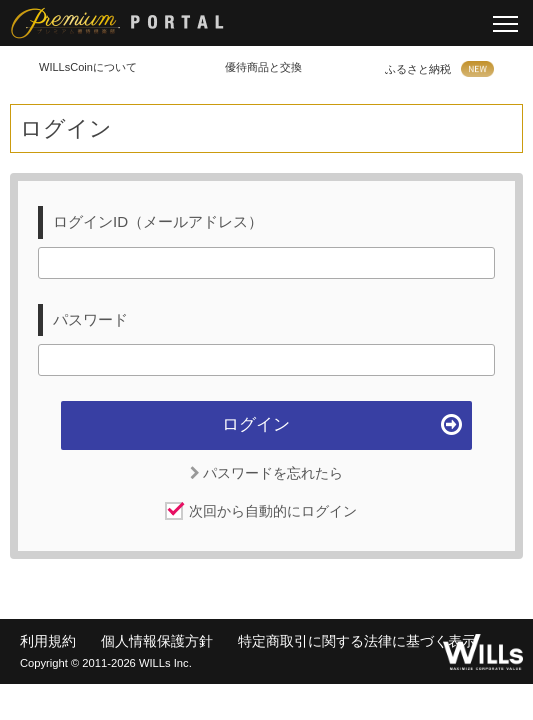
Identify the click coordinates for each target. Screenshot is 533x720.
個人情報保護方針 (157, 641)
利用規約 (48, 641)
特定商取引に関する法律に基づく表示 (357, 641)
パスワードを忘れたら (267, 473)
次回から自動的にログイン (273, 511)
